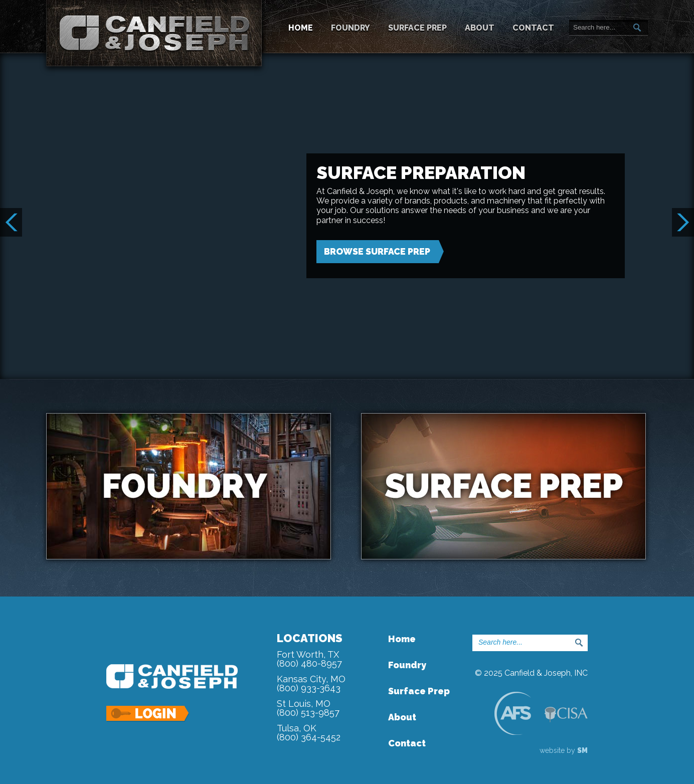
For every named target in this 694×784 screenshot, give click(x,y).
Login (148, 714)
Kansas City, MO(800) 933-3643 (311, 683)
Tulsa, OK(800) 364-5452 (309, 733)
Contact (533, 28)
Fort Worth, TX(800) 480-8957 (309, 659)
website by (564, 750)
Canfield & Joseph (154, 33)
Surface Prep (417, 28)
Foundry (351, 28)
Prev (11, 222)
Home (301, 28)
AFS (512, 713)
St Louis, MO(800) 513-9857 (308, 708)
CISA (566, 715)
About (480, 28)
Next (683, 222)
